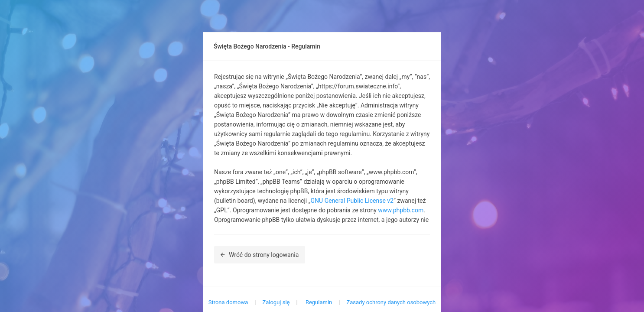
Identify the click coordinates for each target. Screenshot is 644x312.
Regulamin (319, 302)
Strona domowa (228, 302)
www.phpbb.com (401, 210)
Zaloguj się (276, 302)
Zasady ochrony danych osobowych (391, 302)
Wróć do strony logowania (260, 255)
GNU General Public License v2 (352, 201)
